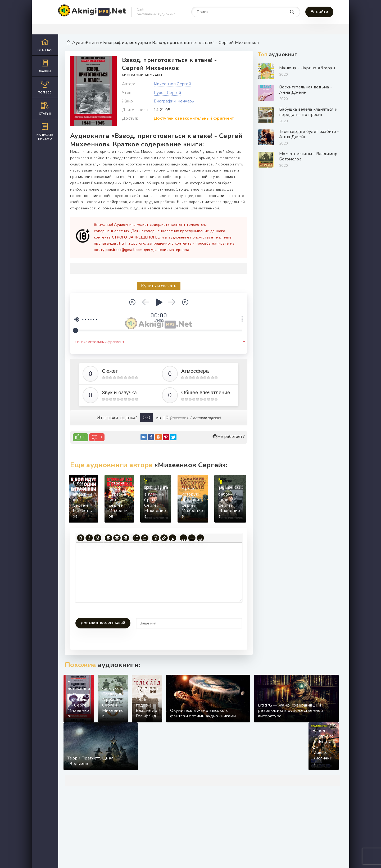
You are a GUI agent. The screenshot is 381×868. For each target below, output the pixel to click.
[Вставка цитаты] (183, 538)
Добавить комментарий (103, 623)
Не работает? (229, 437)
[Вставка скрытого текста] (200, 538)
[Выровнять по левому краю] (108, 538)
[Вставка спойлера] (192, 538)
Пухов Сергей (167, 93)
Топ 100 (45, 87)
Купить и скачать (159, 286)
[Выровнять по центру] (117, 538)
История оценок (206, 418)
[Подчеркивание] (98, 538)
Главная (45, 45)
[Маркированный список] (136, 538)
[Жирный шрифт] (81, 538)
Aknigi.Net (99, 11)
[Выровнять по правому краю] (125, 538)
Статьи (45, 108)
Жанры (45, 66)
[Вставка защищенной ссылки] (173, 538)
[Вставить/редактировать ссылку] (164, 538)
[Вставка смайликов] (156, 538)
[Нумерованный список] (145, 538)
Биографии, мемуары (142, 75)
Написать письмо (45, 132)
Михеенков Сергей (172, 84)
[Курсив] (89, 538)
